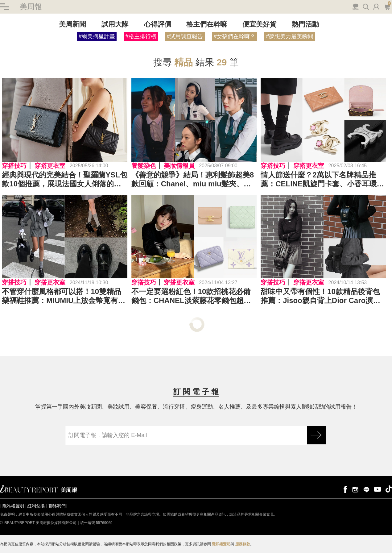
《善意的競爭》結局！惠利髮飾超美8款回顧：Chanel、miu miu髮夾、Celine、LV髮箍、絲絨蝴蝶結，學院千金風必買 (193, 180)
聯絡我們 (57, 506)
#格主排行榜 (141, 36)
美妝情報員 (179, 166)
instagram (355, 489)
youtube (378, 489)
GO (316, 435)
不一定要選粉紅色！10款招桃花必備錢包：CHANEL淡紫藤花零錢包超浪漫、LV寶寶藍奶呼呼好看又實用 (191, 297)
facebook (344, 489)
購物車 (387, 6)
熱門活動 (305, 24)
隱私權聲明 (13, 506)
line (366, 489)
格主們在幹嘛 (207, 24)
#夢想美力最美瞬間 (290, 36)
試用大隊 (115, 24)
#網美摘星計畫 (97, 36)
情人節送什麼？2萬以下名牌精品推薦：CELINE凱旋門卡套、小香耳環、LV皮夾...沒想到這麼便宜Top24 (322, 180)
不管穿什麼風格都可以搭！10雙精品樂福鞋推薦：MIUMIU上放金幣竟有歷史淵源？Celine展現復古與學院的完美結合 (64, 297)
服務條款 (243, 544)
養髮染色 (144, 166)
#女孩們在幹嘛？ (234, 36)
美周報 (31, 7)
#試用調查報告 (185, 36)
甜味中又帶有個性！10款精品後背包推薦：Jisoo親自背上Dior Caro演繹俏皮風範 (320, 297)
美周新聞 (72, 24)
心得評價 (158, 24)
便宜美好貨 (259, 24)
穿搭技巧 (14, 166)
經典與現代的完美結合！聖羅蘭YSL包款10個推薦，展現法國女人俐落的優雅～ (65, 180)
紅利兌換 (36, 506)
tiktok (389, 489)
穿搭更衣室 (50, 166)
